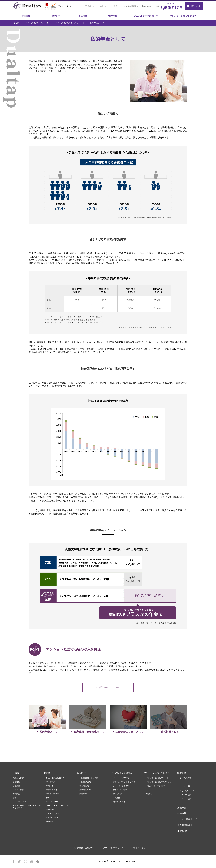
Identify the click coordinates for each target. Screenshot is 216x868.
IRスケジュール (52, 802)
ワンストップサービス (122, 778)
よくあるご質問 (53, 813)
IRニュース (51, 782)
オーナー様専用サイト (114, 6)
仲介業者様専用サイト (133, 6)
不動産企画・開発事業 (89, 778)
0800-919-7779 (171, 8)
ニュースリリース (187, 791)
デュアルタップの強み (146, 16)
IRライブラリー (52, 794)
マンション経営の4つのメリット (160, 782)
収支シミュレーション (155, 786)
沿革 (15, 798)
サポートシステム (120, 790)
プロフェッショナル (121, 786)
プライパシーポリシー (113, 848)
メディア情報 (185, 795)
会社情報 (27, 16)
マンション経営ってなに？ (184, 16)
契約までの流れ (119, 802)
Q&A (148, 790)
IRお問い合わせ (52, 817)
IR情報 (56, 16)
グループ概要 (18, 790)
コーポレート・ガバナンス (57, 806)
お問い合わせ (194, 6)
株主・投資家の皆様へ (55, 778)
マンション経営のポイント (157, 778)
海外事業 (83, 794)
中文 (158, 6)
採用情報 (88, 6)
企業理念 (16, 782)
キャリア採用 (185, 778)
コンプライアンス (20, 802)
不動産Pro (182, 831)
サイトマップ (139, 848)
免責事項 (50, 821)
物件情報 (113, 16)
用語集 (149, 794)
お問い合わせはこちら (109, 687)
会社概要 (16, 786)
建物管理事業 (85, 790)
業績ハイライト (53, 790)
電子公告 (50, 810)
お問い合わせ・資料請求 (82, 848)
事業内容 (84, 16)
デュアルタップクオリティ (124, 782)
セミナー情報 (98, 6)
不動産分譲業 (85, 782)
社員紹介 (116, 798)
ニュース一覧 (184, 786)
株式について (52, 798)
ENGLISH (151, 6)
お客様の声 (117, 794)
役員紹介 (16, 794)
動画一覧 (182, 808)
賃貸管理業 (84, 786)
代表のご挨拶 (18, 778)
